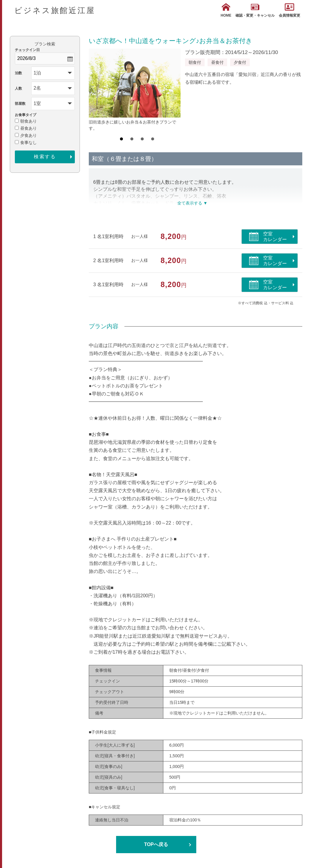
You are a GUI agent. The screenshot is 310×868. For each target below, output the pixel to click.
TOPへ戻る (156, 844)
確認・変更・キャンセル (255, 10)
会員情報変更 (290, 10)
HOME (226, 10)
